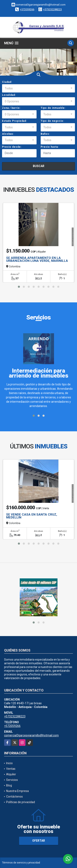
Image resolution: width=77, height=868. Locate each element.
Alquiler (11, 774)
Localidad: (9, 95)
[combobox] (38, 88)
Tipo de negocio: (52, 121)
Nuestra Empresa (17, 791)
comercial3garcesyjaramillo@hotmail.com (31, 735)
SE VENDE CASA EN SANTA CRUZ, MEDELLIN (32, 516)
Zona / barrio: (11, 108)
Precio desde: (12, 147)
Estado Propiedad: (14, 121)
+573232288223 (52, 9)
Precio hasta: (50, 147)
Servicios (12, 780)
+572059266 (27, 9)
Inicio (9, 763)
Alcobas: (8, 134)
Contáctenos (14, 797)
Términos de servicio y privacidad (21, 863)
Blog (9, 785)
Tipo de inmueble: (53, 108)
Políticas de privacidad (21, 802)
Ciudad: (7, 82)
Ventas (11, 769)
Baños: (45, 134)
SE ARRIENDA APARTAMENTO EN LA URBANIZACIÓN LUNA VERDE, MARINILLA (37, 259)
